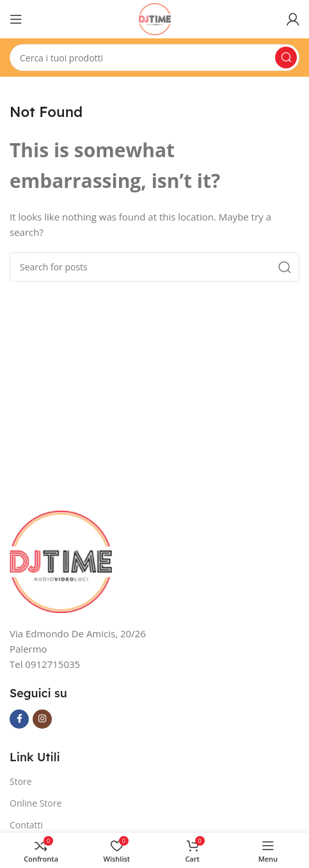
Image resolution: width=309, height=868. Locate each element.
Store (21, 781)
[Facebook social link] (19, 719)
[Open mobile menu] (16, 19)
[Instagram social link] (42, 719)
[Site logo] (155, 18)
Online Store (36, 803)
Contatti (26, 825)
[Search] (154, 58)
